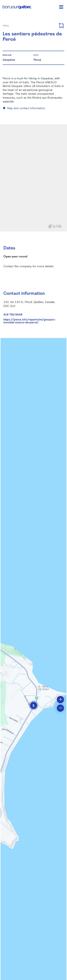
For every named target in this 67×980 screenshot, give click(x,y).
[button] (34, 705)
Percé (37, 60)
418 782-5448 (13, 314)
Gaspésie (9, 60)
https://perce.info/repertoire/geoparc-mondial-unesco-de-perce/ (29, 321)
